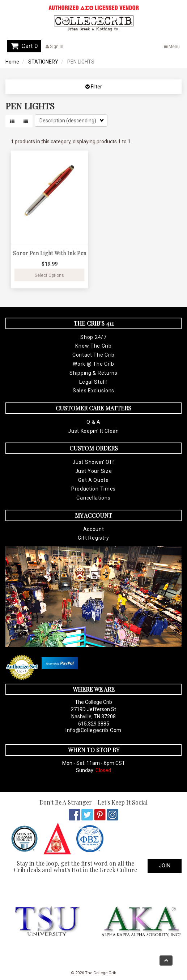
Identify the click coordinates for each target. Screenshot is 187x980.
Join (165, 866)
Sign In (54, 47)
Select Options (49, 275)
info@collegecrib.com (93, 730)
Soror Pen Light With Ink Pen (50, 253)
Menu (172, 47)
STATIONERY (43, 62)
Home (12, 62)
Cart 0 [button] (24, 46)
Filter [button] (96, 87)
